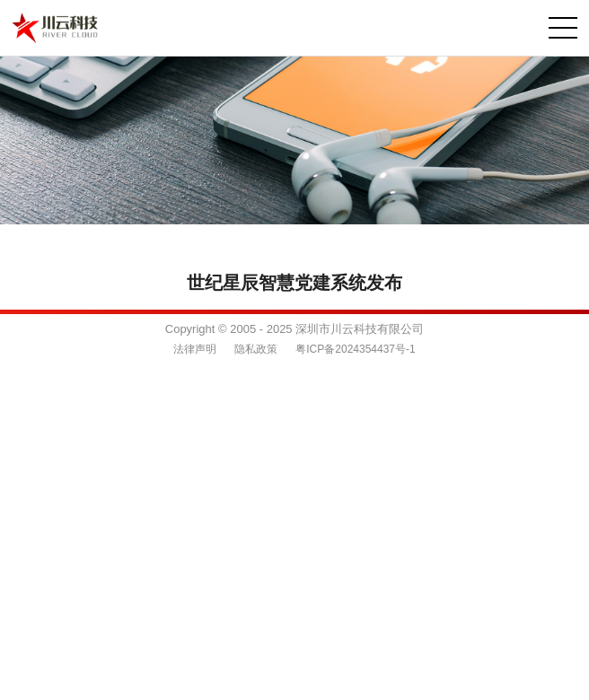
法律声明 (195, 349)
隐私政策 (256, 349)
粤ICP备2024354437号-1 (355, 349)
